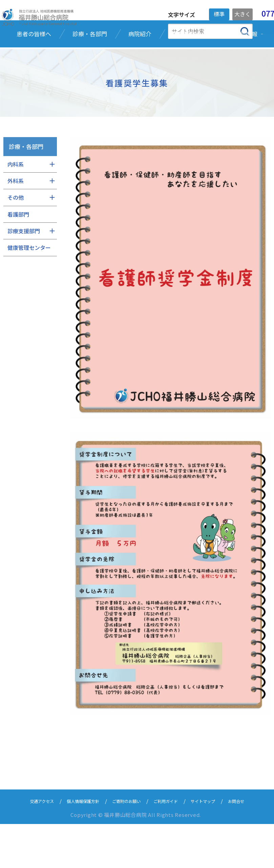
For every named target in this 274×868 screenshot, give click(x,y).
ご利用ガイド (171, 845)
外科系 (16, 219)
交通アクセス (26, 845)
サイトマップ (215, 845)
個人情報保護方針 (75, 845)
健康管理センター (29, 286)
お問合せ (253, 845)
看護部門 (18, 253)
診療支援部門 (24, 269)
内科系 (16, 203)
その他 (16, 236)
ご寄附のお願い (125, 845)
